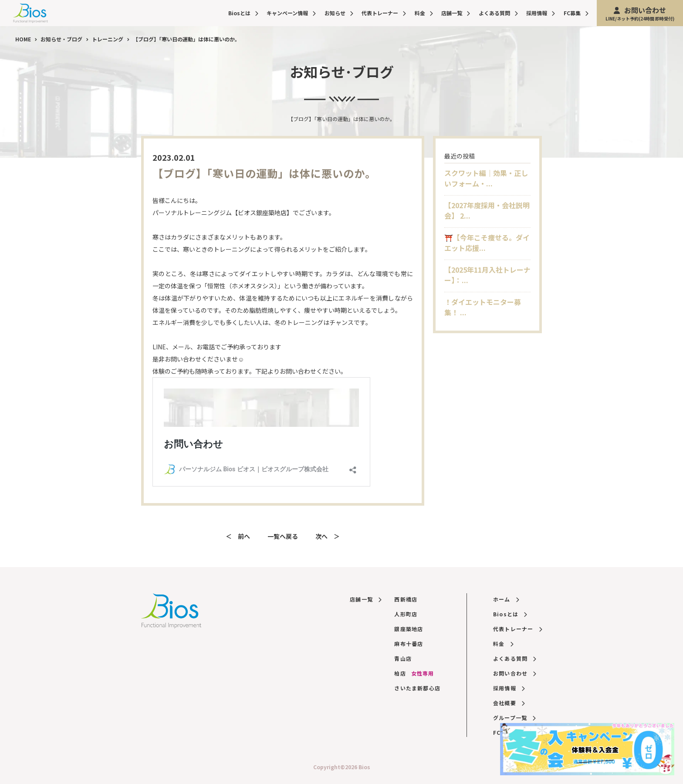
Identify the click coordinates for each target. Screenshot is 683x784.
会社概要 (509, 703)
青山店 (403, 658)
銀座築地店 (409, 629)
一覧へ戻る (283, 536)
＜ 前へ (238, 536)
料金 (424, 13)
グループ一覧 (514, 718)
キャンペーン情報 (291, 13)
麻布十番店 (409, 644)
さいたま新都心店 (417, 688)
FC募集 (576, 13)
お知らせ (339, 13)
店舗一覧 (456, 13)
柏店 (414, 673)
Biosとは (243, 13)
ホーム (506, 599)
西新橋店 (406, 599)
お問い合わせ (640, 13)
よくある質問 (498, 13)
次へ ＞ (328, 536)
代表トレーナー (384, 13)
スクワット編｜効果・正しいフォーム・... (486, 178)
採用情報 (541, 13)
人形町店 (406, 614)
